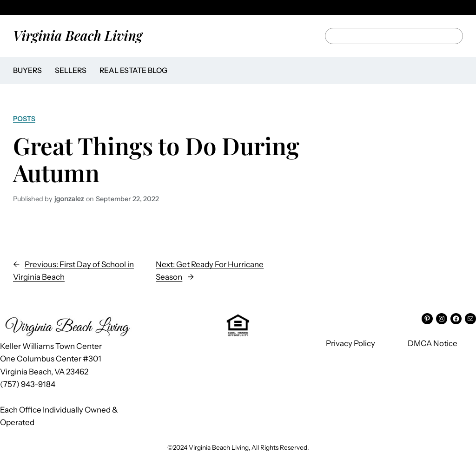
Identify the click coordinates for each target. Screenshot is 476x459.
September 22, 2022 (127, 199)
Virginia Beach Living (78, 35)
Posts (24, 119)
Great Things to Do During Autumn (156, 159)
